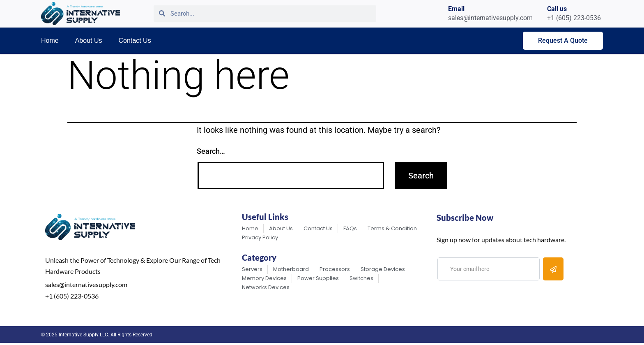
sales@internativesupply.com (86, 284)
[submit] (553, 269)
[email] (489, 269)
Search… (211, 151)
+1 (49, 296)
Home (50, 41)
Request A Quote (563, 41)
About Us (89, 41)
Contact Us (135, 41)
